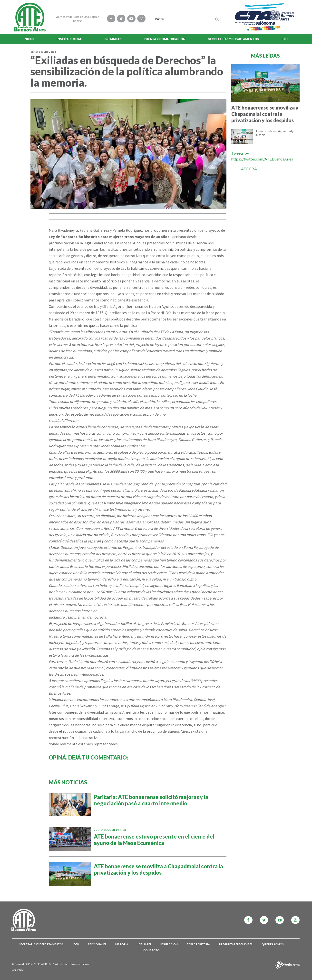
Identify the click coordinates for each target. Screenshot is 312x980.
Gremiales (113, 39)
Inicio (29, 39)
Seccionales (97, 944)
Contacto (151, 950)
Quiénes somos (273, 944)
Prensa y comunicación (165, 39)
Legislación (169, 944)
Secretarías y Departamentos (234, 39)
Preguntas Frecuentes (236, 944)
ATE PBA (249, 169)
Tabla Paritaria (198, 944)
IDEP (285, 39)
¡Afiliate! (144, 944)
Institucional (69, 39)
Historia (122, 944)
